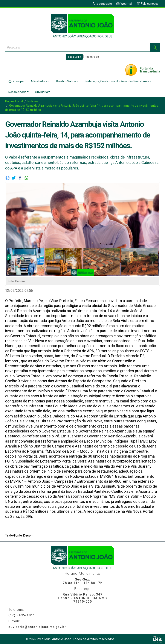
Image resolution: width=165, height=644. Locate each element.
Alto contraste (102, 4)
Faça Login (75, 57)
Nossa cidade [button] (18, 92)
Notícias (33, 101)
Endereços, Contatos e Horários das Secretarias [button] (118, 81)
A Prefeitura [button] (40, 81)
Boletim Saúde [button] (67, 81)
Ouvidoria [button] (43, 92)
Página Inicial (14, 101)
